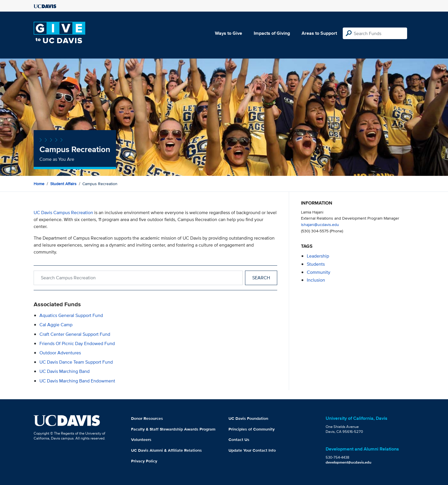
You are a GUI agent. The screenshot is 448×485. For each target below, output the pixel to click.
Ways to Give (228, 33)
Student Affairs (63, 184)
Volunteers (141, 440)
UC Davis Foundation (248, 418)
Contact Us (239, 440)
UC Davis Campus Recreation (63, 213)
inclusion (316, 280)
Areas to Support (319, 33)
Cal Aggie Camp (56, 325)
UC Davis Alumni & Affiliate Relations (166, 450)
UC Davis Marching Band (65, 371)
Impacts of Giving (272, 33)
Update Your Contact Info (252, 450)
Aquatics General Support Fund (71, 315)
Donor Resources (147, 418)
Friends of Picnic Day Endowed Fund (77, 343)
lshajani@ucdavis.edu (320, 224)
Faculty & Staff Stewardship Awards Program (173, 429)
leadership (318, 256)
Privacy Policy (144, 461)
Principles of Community (252, 429)
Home (39, 184)
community (319, 272)
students (316, 264)
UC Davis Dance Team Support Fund (76, 362)
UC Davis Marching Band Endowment (77, 381)
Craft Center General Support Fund (75, 334)
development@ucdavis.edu (349, 462)
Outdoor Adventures (60, 353)
